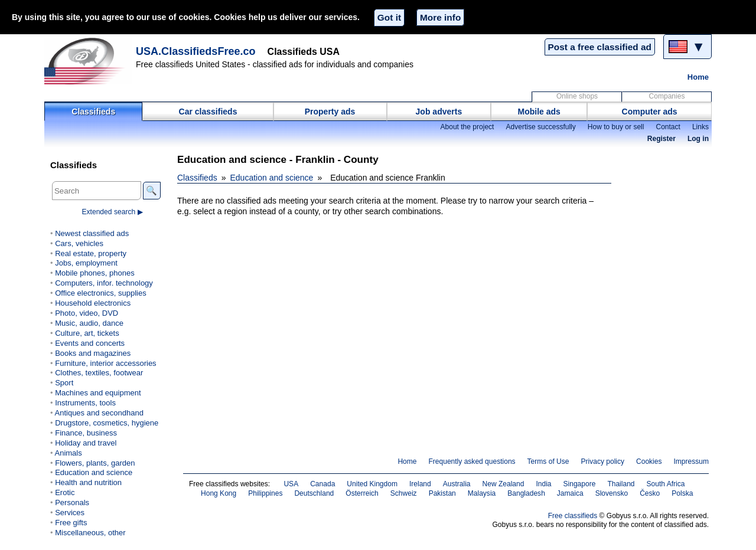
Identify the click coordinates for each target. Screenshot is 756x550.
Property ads (330, 112)
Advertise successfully (540, 127)
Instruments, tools (85, 403)
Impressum (692, 461)
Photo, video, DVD (87, 313)
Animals (68, 453)
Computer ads (650, 112)
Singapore (580, 484)
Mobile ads (539, 112)
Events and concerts (90, 343)
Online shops (577, 96)
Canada (322, 484)
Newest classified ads (92, 233)
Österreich (362, 493)
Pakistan (442, 493)
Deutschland (314, 493)
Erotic (65, 492)
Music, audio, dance (89, 323)
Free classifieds (573, 516)
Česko (650, 493)
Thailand (621, 484)
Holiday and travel (86, 443)
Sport (64, 383)
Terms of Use (548, 461)
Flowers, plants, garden (95, 463)
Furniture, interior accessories (105, 363)
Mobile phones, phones (95, 273)
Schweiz (404, 493)
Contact (668, 127)
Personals (72, 502)
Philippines (265, 493)
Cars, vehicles (79, 243)
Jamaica (570, 493)
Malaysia (482, 493)
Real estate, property (91, 253)
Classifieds (93, 112)
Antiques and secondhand (99, 413)
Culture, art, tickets (87, 333)
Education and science (272, 178)
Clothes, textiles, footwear (99, 373)
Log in (698, 139)
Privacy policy (602, 461)
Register (661, 139)
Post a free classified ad (600, 47)
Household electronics (93, 303)
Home (698, 77)
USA (291, 484)
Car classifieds (208, 112)
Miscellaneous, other (90, 533)
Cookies (649, 461)
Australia (457, 484)
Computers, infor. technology (104, 283)
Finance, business (86, 433)
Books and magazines (93, 353)
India (543, 484)
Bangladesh (526, 493)
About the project (467, 127)
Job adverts (439, 112)
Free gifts (71, 523)
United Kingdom (372, 484)
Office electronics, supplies (101, 293)
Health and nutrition (88, 482)
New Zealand (504, 484)
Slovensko (612, 493)
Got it (389, 17)
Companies (667, 96)
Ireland (420, 484)
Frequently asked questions (472, 461)
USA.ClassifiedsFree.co (196, 51)
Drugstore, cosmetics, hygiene (107, 423)
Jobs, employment (86, 263)
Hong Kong (219, 493)
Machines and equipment (98, 393)
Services (70, 513)
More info (440, 17)
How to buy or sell (616, 127)
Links (700, 127)
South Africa (666, 484)
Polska (682, 493)
